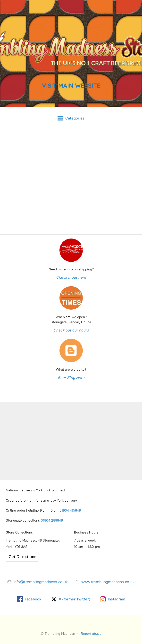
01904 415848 (71, 511)
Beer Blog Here (71, 378)
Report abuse (91, 634)
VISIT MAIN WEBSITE (71, 85)
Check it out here (71, 277)
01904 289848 (52, 520)
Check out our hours (71, 330)
